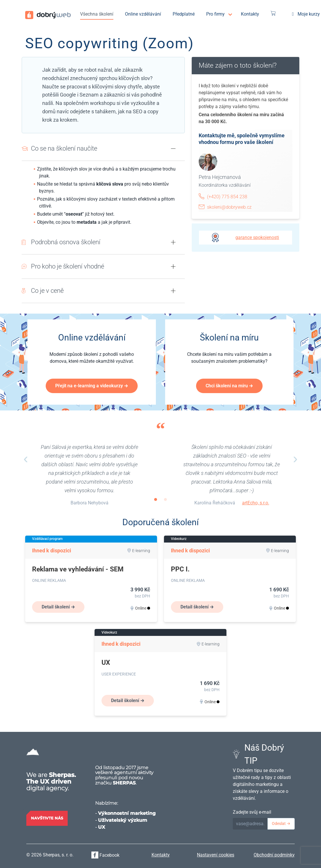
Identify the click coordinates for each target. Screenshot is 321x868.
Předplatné (184, 14)
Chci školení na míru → (229, 386)
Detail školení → (58, 607)
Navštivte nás (47, 818)
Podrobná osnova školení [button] (66, 242)
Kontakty (250, 14)
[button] (173, 149)
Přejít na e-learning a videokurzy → (92, 386)
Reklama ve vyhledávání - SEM (78, 569)
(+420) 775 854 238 (227, 197)
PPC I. (180, 569)
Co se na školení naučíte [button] (64, 148)
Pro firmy (215, 14)
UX (106, 663)
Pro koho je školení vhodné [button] (68, 266)
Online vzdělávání (143, 14)
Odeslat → (281, 823)
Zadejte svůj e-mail (252, 812)
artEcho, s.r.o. (256, 503)
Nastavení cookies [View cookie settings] (216, 855)
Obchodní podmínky (274, 855)
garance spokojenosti (257, 237)
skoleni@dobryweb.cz (229, 207)
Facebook (105, 855)
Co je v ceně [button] (47, 290)
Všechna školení (97, 14)
